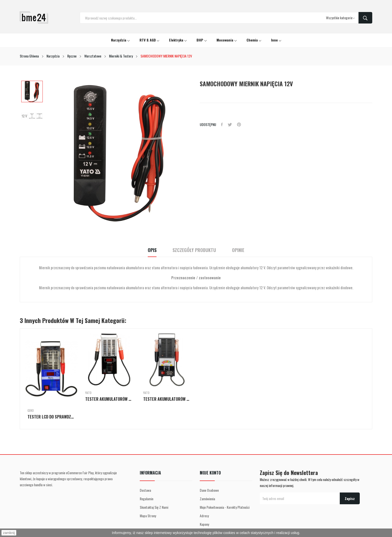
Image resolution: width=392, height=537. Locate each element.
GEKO (31, 410)
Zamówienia (207, 499)
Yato (88, 393)
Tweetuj (230, 124)
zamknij (9, 533)
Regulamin (146, 499)
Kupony (204, 524)
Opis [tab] (152, 250)
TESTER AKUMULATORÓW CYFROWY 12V (109, 399)
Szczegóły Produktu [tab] (194, 250)
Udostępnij (222, 124)
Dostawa (145, 490)
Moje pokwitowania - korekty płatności (225, 507)
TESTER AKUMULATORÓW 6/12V (167, 399)
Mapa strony (148, 516)
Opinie (238, 250)
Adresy (204, 516)
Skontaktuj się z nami (154, 507)
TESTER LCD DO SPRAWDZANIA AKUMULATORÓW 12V (51, 417)
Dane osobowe (209, 490)
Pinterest (239, 124)
